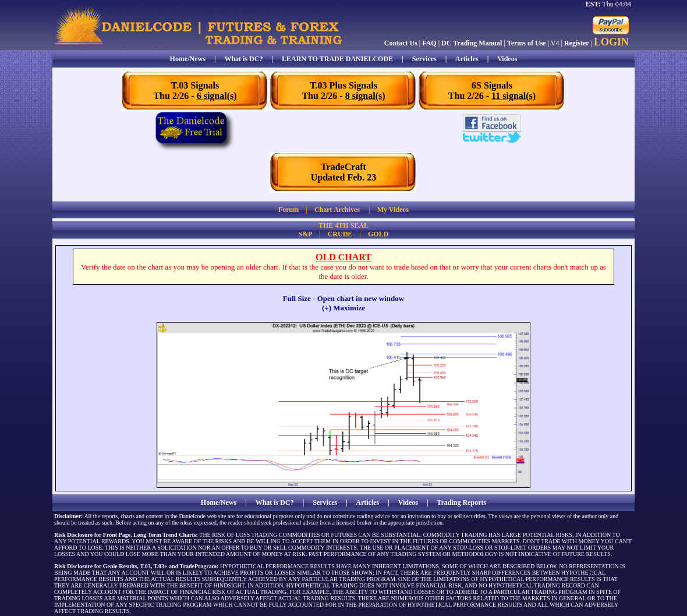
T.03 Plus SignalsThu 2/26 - (343, 91)
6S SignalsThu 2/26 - (492, 91)
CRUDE (340, 234)
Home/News (188, 59)
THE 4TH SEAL (343, 225)
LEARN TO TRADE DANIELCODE (337, 59)
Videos (507, 59)
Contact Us (401, 43)
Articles (467, 59)
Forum (288, 210)
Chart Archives (337, 210)
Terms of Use (527, 43)
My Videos (393, 210)
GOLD (378, 234)
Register (577, 43)
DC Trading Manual (472, 43)
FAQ (429, 43)
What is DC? (243, 59)
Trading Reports (461, 502)
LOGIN (611, 42)
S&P (305, 234)
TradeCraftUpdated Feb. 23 (343, 172)
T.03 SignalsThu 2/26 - (195, 91)
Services (424, 59)
